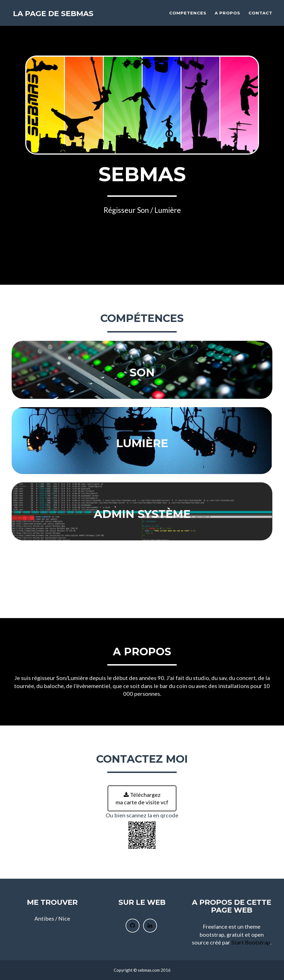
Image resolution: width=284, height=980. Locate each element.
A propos (227, 15)
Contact (260, 15)
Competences (188, 15)
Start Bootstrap (251, 942)
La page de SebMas (57, 17)
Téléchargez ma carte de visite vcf (142, 798)
